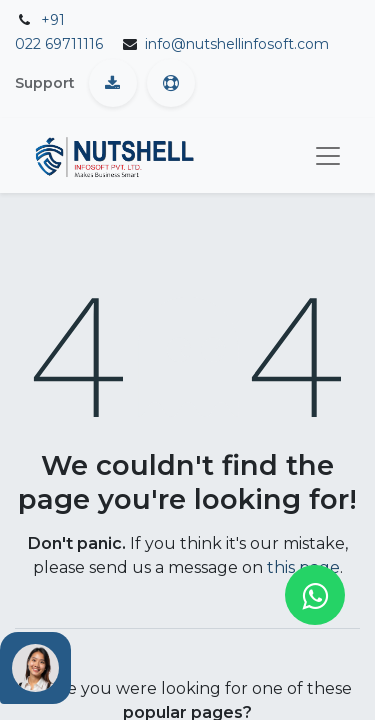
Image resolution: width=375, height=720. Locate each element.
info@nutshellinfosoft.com (237, 44)
